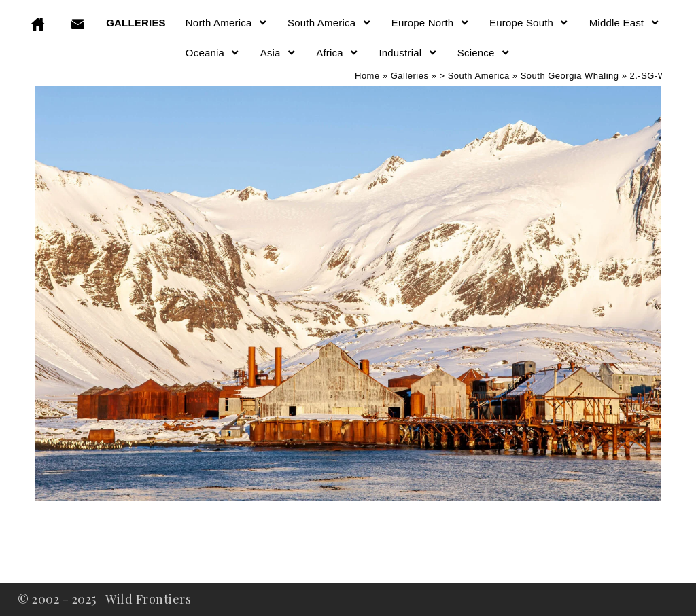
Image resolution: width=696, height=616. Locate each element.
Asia (279, 53)
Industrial (408, 53)
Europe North (431, 23)
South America (330, 23)
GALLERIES (136, 23)
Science (484, 53)
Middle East (625, 23)
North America (227, 23)
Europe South (529, 23)
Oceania (213, 53)
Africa (337, 53)
